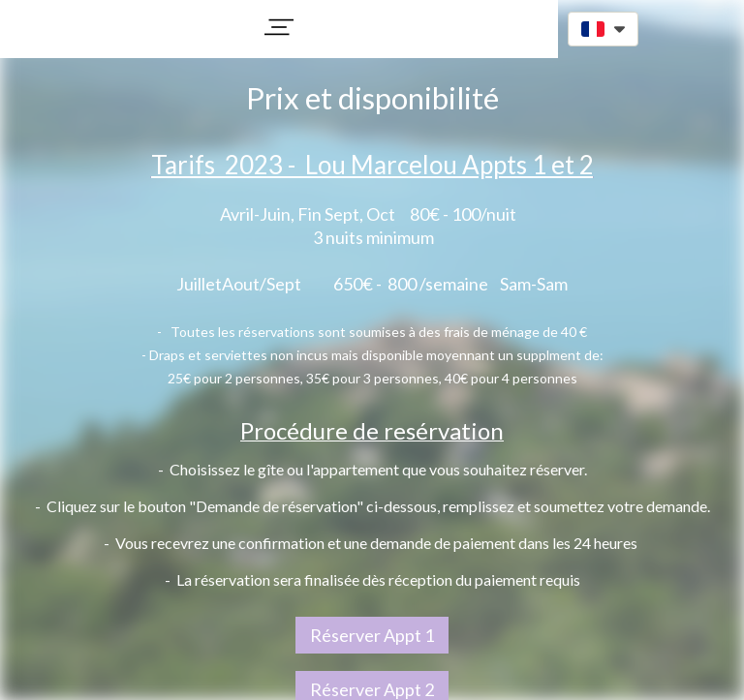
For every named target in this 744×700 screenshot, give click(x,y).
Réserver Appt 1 (372, 635)
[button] (279, 27)
